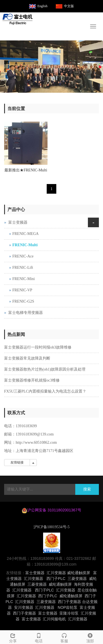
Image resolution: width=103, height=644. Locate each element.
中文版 (69, 6)
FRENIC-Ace (23, 256)
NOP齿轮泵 (68, 607)
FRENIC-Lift (23, 268)
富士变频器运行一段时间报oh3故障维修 (38, 347)
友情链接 (17, 462)
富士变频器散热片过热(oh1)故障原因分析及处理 (45, 369)
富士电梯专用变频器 (26, 313)
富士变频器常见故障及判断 (27, 358)
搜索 (87, 489)
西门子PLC (56, 579)
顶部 (90, 637)
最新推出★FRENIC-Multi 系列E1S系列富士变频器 (26, 172)
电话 (39, 637)
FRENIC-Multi (25, 245)
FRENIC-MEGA (26, 234)
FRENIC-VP (22, 290)
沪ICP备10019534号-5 (51, 527)
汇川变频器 (56, 573)
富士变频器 (18, 222)
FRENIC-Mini (24, 279)
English (42, 6)
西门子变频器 (69, 602)
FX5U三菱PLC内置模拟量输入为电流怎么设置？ (45, 391)
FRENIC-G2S (23, 301)
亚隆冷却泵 (69, 613)
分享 (13, 637)
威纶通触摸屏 (79, 573)
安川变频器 (24, 607)
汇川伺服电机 (54, 619)
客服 (65, 637)
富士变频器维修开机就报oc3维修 (32, 380)
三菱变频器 (77, 579)
